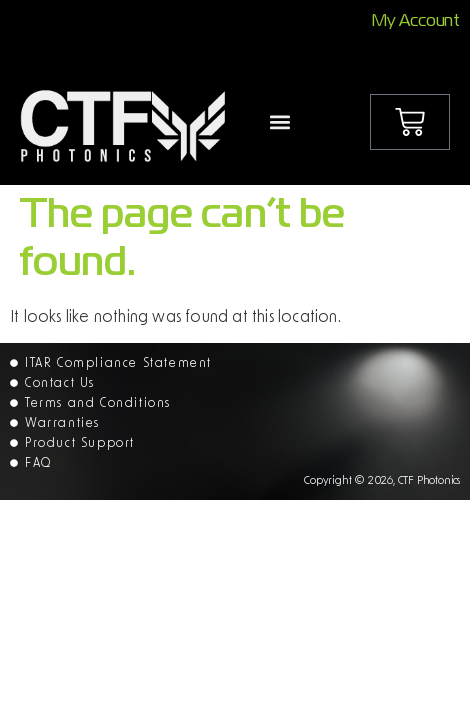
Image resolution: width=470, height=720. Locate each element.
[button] (280, 121)
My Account (416, 22)
